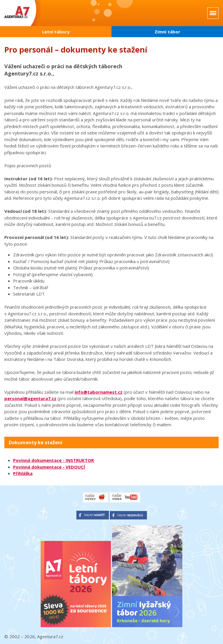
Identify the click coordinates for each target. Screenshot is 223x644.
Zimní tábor (167, 32)
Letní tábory (56, 32)
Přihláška (23, 473)
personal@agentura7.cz (30, 398)
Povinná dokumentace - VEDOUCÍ (49, 467)
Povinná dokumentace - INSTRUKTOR (53, 460)
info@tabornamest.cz (99, 392)
